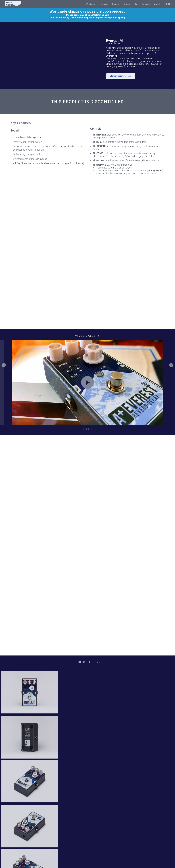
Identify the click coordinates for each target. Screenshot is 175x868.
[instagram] (136, 790)
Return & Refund (98, 789)
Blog (136, 4)
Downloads (56, 785)
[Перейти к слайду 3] (89, 429)
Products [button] (91, 4)
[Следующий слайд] (171, 382)
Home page (16, 780)
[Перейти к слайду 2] (86, 429)
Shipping (94, 785)
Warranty (54, 780)
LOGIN (167, 4)
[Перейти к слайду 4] (91, 429)
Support (116, 4)
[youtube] (140, 790)
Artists (127, 4)
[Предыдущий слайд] (4, 382)
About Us (15, 785)
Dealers (105, 4)
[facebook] (132, 790)
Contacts (146, 4)
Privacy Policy (97, 780)
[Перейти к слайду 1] (84, 429)
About (157, 4)
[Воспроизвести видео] (87, 382)
